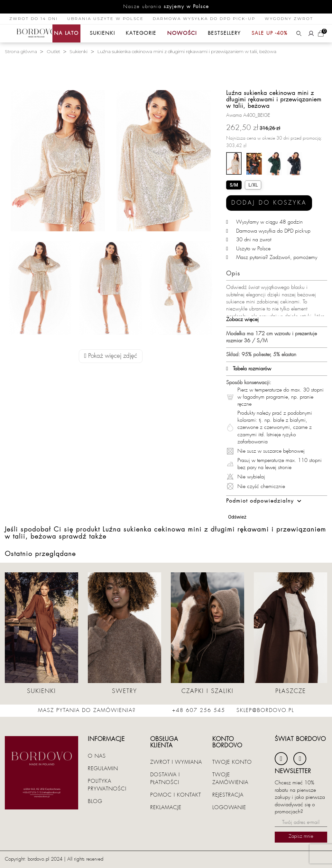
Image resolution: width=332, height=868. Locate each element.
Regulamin (103, 769)
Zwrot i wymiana (176, 762)
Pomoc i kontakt (176, 795)
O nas (97, 756)
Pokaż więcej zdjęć (111, 356)
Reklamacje (166, 808)
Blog (95, 801)
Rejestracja (228, 795)
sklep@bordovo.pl (265, 710)
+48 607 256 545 (199, 710)
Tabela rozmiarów (249, 369)
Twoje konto (232, 762)
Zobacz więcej (242, 319)
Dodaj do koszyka (269, 203)
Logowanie (229, 808)
